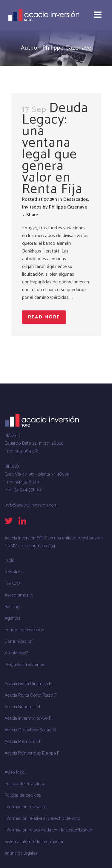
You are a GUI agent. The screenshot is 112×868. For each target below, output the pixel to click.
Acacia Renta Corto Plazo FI (31, 695)
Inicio (10, 560)
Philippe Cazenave (68, 207)
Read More (44, 317)
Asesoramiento (19, 595)
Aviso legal (15, 772)
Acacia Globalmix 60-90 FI (30, 730)
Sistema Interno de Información (34, 842)
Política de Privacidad (25, 784)
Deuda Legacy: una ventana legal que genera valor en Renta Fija (55, 149)
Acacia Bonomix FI (22, 707)
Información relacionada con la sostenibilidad (48, 830)
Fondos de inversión (24, 630)
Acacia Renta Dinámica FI (28, 684)
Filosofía (13, 583)
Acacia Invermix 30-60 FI (28, 718)
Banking (12, 607)
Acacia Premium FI (22, 741)
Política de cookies (23, 795)
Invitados (32, 207)
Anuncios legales (21, 853)
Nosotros (13, 572)
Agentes (12, 618)
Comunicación (19, 641)
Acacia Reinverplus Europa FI (32, 753)
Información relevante (25, 807)
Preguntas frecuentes (25, 665)
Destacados (76, 199)
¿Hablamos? (16, 653)
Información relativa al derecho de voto (42, 818)
